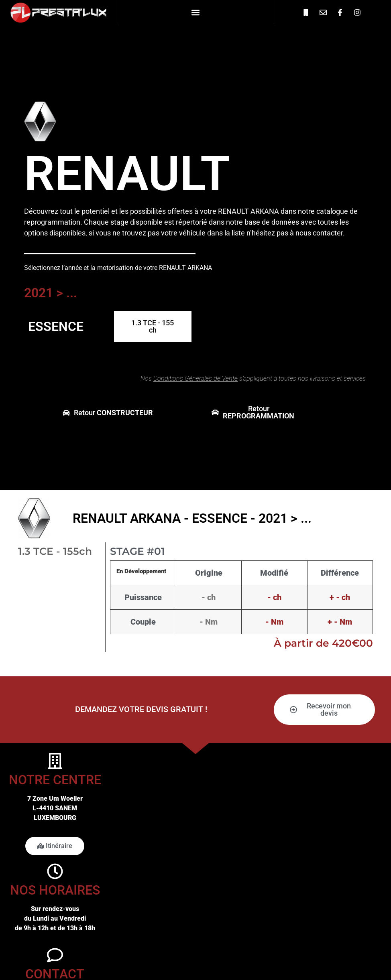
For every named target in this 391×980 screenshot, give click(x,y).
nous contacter (319, 233)
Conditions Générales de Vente (195, 378)
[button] (195, 13)
